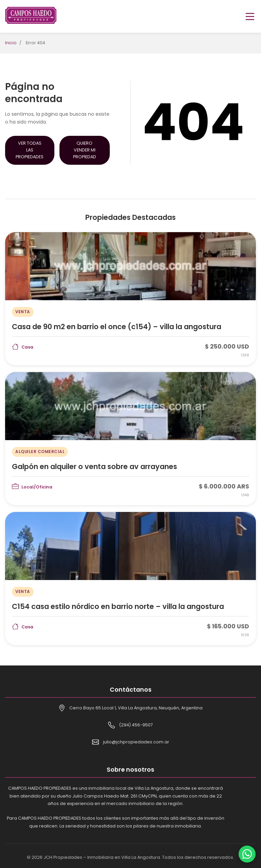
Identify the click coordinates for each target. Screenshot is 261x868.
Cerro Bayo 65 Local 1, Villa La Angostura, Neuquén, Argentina (136, 708)
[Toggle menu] (250, 17)
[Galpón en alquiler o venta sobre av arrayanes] (130, 439)
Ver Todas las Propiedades (30, 150)
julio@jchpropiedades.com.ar (136, 742)
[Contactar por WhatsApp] (247, 854)
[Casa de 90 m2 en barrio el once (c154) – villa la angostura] (130, 299)
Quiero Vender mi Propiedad (85, 150)
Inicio (11, 43)
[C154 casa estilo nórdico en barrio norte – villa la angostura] (130, 578)
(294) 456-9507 (136, 725)
